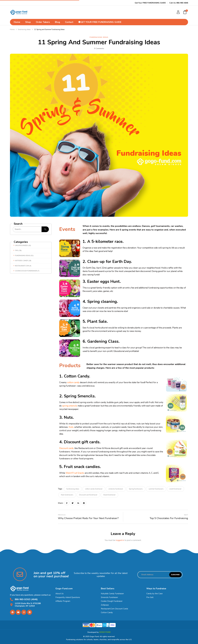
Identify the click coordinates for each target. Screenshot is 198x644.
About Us (59, 594)
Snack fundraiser (109, 495)
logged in (120, 540)
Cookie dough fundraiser (26, 271)
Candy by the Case (154, 594)
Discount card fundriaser (88, 495)
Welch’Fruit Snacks (75, 473)
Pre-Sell (150, 597)
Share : (61, 503)
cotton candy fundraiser (94, 489)
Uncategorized (21, 245)
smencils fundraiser (116, 489)
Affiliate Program (63, 601)
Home (12, 30)
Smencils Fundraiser (109, 597)
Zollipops (105, 605)
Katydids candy (22, 261)
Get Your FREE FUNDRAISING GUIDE (150, 3)
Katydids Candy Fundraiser (112, 594)
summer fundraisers (156, 489)
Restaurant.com (22, 266)
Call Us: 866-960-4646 (179, 3)
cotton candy (73, 382)
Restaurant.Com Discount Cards (114, 609)
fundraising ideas (24, 30)
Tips (17, 251)
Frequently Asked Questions (68, 597)
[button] (185, 12)
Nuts (71, 427)
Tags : (60, 489)
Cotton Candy (107, 612)
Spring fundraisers (136, 489)
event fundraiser (175, 489)
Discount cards (66, 448)
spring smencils (70, 406)
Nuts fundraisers (67, 495)
